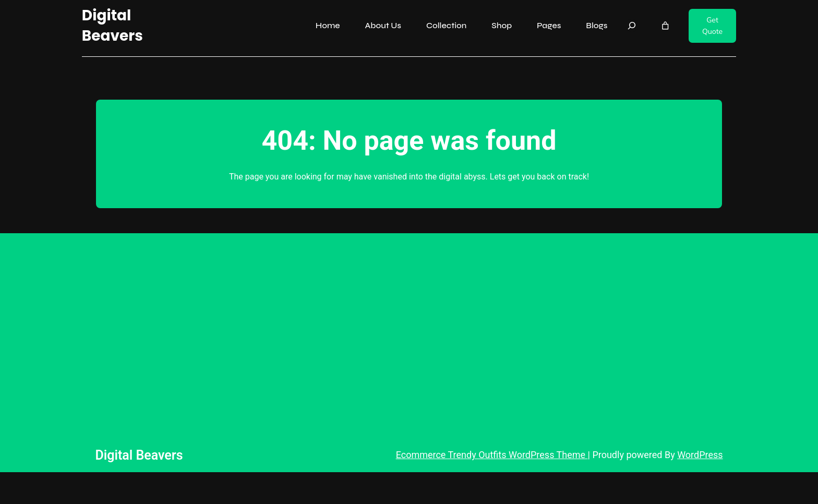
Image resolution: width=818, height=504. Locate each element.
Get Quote (712, 26)
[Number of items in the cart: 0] (665, 26)
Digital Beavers (112, 26)
